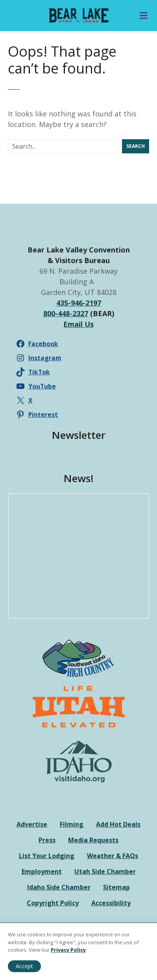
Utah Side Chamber (105, 871)
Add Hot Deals (118, 824)
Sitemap (116, 887)
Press (47, 840)
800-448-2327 (66, 313)
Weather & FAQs (113, 856)
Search (136, 146)
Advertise (32, 824)
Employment (42, 871)
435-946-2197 (79, 303)
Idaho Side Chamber (59, 887)
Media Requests (93, 840)
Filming (72, 824)
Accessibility (111, 903)
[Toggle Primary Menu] (143, 16)
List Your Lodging (47, 856)
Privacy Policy (68, 950)
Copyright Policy (53, 903)
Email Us (78, 324)
